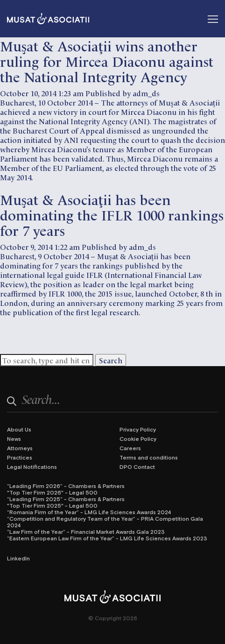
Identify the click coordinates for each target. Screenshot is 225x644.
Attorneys (20, 448)
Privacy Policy (138, 429)
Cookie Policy (138, 439)
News (14, 439)
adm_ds (146, 93)
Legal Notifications (32, 467)
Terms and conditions (149, 457)
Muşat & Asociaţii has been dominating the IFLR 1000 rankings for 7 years (112, 214)
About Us (19, 429)
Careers (130, 448)
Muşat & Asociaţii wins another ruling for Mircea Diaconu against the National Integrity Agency (107, 60)
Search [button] (111, 360)
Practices (20, 457)
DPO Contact (137, 467)
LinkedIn (18, 558)
